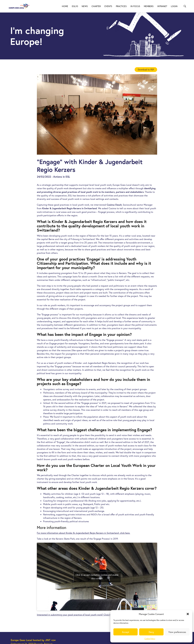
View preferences (177, 632)
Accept (126, 632)
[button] (188, 614)
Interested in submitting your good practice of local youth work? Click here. (76, 615)
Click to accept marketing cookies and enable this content (97, 577)
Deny (151, 632)
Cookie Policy (150, 639)
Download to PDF (146, 69)
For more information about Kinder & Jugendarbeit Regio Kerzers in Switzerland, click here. (83, 533)
